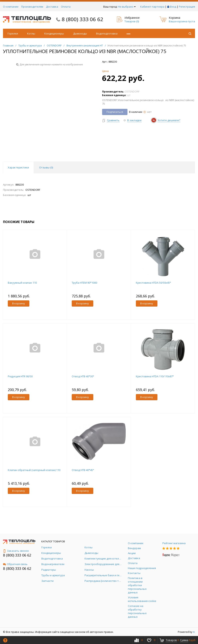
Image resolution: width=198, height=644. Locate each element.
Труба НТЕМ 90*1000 (84, 283)
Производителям (32, 7)
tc (194, 632)
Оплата (66, 7)
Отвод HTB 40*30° (83, 376)
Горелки (13, 33)
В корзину (19, 303)
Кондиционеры (54, 33)
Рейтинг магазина (174, 543)
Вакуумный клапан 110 (22, 283)
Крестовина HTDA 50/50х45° (153, 283)
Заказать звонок (16, 551)
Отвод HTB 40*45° (83, 470)
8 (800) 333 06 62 (83, 19)
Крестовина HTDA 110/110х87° (155, 376)
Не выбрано (127, 7)
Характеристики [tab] (18, 167)
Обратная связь (15, 564)
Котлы (31, 33)
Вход (173, 7)
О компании (11, 7)
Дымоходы (80, 33)
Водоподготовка (107, 33)
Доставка (52, 7)
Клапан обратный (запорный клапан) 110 (34, 470)
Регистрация (187, 7)
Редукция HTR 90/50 (20, 376)
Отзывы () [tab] (46, 167)
